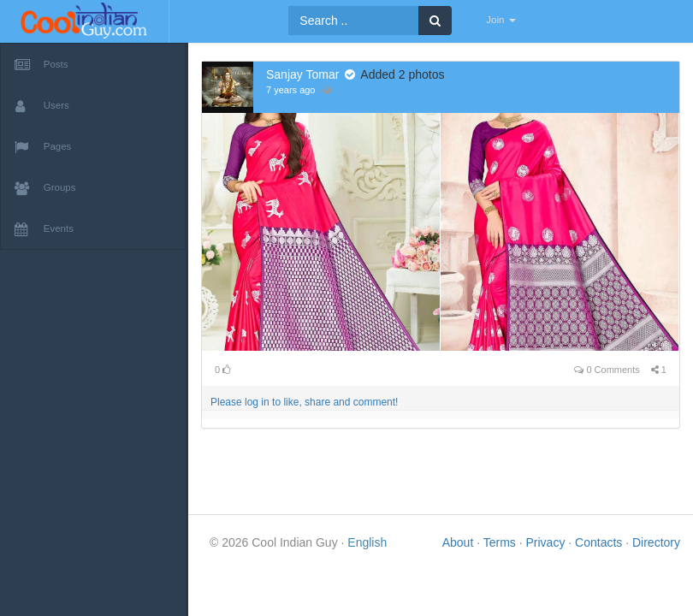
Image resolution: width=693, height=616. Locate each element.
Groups (45, 188)
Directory (656, 542)
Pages (43, 147)
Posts (41, 65)
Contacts (600, 542)
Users (42, 106)
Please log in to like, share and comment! (304, 402)
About (459, 542)
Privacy (547, 542)
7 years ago (290, 90)
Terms (501, 542)
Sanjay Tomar (302, 74)
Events (44, 229)
